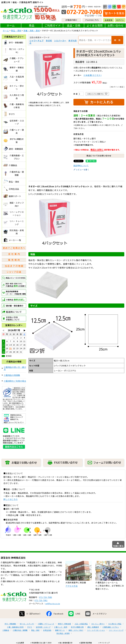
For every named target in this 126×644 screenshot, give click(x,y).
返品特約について (81, 165)
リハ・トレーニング (116, 630)
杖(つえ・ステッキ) (27, 624)
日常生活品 (47, 630)
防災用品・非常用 (63, 633)
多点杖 (49, 41)
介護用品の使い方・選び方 (15, 368)
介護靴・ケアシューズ (46, 624)
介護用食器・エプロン (111, 627)
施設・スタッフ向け (76, 630)
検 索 (117, 40)
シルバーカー (60, 41)
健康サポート (60, 630)
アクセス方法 (71, 586)
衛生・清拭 (16, 31)
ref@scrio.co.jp (53, 603)
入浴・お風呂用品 (81, 624)
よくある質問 (95, 25)
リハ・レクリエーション (96, 630)
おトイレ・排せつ (98, 624)
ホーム (11, 25)
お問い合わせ (116, 25)
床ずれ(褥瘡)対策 (77, 627)
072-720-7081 (41, 600)
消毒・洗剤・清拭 (32, 31)
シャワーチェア (37, 41)
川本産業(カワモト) (92, 75)
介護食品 (6, 630)
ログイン (120, 20)
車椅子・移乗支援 (64, 624)
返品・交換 (74, 25)
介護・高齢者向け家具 (15, 627)
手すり (30, 627)
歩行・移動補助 (10, 624)
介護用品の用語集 (12, 375)
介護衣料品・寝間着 (20, 630)
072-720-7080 (46, 597)
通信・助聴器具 (93, 627)
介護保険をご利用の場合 (15, 381)
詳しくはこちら (11, 499)
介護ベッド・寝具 (61, 627)
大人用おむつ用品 (115, 624)
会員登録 (109, 20)
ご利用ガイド (53, 25)
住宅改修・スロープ (43, 627)
